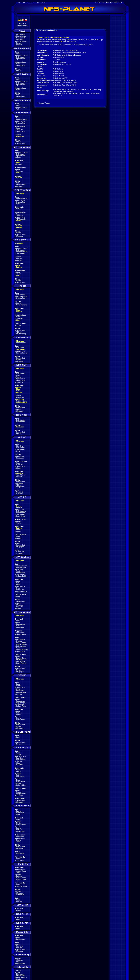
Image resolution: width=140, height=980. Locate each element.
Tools (18, 716)
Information (21, 639)
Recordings (21, 516)
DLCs (18, 173)
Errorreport (20, 976)
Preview (19, 228)
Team (18, 972)
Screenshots (21, 97)
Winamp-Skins (22, 591)
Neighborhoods (22, 650)
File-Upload (20, 963)
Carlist (19, 521)
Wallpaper (20, 186)
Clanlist (19, 45)
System (19, 641)
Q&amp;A (20, 765)
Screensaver (21, 939)
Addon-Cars (21, 838)
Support (19, 538)
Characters (20, 691)
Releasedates (21, 511)
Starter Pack (21, 351)
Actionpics (20, 895)
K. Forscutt (20, 552)
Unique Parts (21, 706)
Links (18, 962)
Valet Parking (21, 334)
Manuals (19, 164)
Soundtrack (21, 66)
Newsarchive (21, 36)
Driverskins (20, 832)
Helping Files (21, 785)
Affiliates (19, 960)
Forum (19, 43)
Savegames (21, 586)
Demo (18, 157)
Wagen (19, 387)
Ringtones (20, 487)
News (18, 54)
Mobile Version (22, 645)
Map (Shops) (21, 703)
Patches (19, 209)
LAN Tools (20, 777)
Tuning (19, 325)
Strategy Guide (22, 660)
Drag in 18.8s (21, 794)
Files (18, 163)
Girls (18, 689)
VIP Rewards (21, 219)
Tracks (19, 274)
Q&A (18, 451)
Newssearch (21, 38)
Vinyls (19, 772)
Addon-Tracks (21, 871)
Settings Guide (22, 401)
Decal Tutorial (21, 663)
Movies (19, 233)
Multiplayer (20, 854)
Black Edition (21, 643)
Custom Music (22, 403)
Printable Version (44, 103)
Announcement (22, 55)
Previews (20, 946)
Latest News (21, 35)
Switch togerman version (23, 25)
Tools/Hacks (21, 475)
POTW (19, 971)
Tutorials (19, 795)
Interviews (20, 813)
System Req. (21, 59)
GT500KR (20, 465)
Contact (19, 979)
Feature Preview (22, 353)
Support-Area (21, 634)
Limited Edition (22, 252)
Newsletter (20, 40)
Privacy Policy (22, 977)
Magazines (20, 704)
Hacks (19, 718)
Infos (18, 684)
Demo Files (20, 590)
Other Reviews (22, 305)
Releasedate (21, 57)
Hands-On (20, 137)
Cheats (19, 221)
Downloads (20, 633)
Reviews (19, 178)
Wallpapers (20, 547)
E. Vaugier (20, 569)
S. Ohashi (20, 554)
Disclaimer (20, 974)
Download (20, 837)
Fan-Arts (19, 607)
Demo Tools (21, 720)
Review (19, 259)
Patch (18, 583)
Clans (18, 763)
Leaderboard (21, 343)
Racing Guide (21, 658)
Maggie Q (20, 492)
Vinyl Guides (21, 661)
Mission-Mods (21, 880)
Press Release (22, 756)
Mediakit (19, 608)
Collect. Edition (22, 576)
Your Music (20, 860)
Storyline (20, 446)
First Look (20, 399)
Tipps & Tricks (22, 886)
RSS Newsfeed (22, 41)
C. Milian (19, 494)
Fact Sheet (20, 758)
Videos (19, 71)
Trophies (20, 130)
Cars (18, 64)
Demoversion (21, 825)
